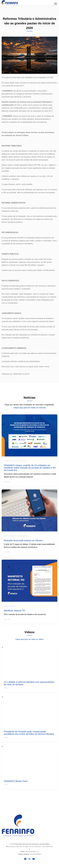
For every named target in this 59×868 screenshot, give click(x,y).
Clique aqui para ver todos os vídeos (30, 639)
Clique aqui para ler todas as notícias (29, 408)
